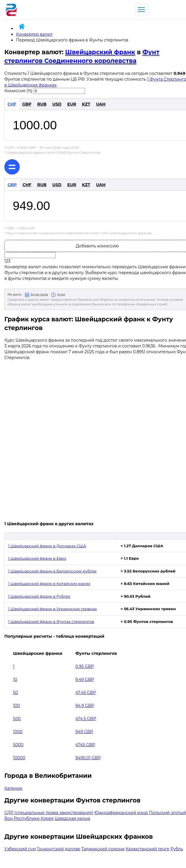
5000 (18, 745)
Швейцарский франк (100, 52)
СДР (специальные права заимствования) (49, 813)
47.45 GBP (86, 693)
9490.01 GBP (88, 758)
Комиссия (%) (18, 91)
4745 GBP (85, 745)
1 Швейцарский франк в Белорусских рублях (52, 571)
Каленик (13, 788)
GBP (27, 104)
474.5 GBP (86, 719)
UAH (101, 104)
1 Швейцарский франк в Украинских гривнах (53, 609)
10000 (19, 758)
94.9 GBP (85, 706)
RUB (42, 104)
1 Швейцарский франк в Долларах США (47, 546)
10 (15, 679)
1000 (18, 732)
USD (57, 104)
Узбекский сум (20, 849)
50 (16, 693)
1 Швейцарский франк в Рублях (39, 596)
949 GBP (84, 732)
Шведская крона (73, 818)
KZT (86, 104)
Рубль (177, 849)
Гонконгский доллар (59, 849)
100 (17, 706)
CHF (12, 104)
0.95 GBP (85, 666)
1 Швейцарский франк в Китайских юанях (49, 584)
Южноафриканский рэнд (121, 813)
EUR (72, 104)
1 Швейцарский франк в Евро (37, 558)
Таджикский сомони (103, 849)
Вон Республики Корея (29, 818)
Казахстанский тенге (148, 849)
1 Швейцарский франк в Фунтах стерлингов (51, 621)
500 (17, 719)
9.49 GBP (85, 679)
